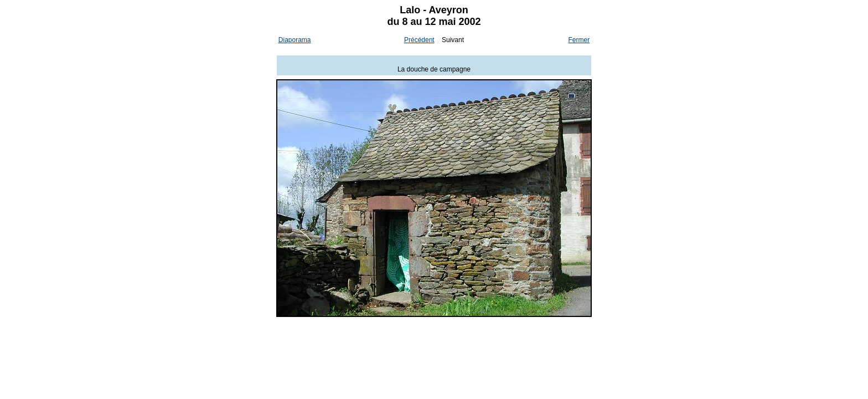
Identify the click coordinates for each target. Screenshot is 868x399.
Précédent (419, 40)
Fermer (579, 40)
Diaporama (295, 40)
